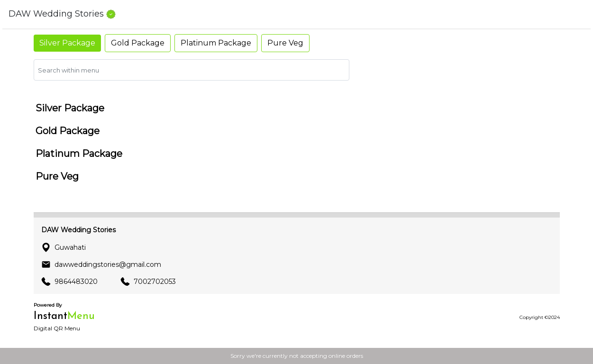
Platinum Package (216, 43)
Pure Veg (285, 43)
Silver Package (67, 43)
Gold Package (138, 43)
